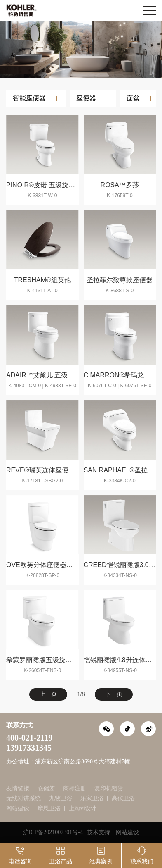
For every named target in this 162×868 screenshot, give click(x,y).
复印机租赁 (109, 788)
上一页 (48, 694)
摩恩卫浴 (49, 808)
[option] (81, 49)
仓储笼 (46, 788)
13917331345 (29, 748)
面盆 (133, 98)
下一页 (114, 694)
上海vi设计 (83, 808)
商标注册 (75, 788)
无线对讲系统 (23, 798)
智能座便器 (29, 98)
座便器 (86, 98)
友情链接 (18, 788)
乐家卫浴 (92, 798)
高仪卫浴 (123, 798)
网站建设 (18, 808)
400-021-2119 (29, 738)
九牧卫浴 (61, 798)
